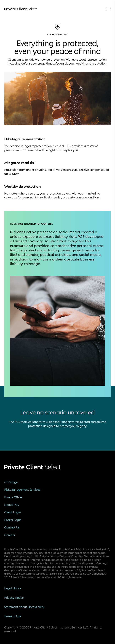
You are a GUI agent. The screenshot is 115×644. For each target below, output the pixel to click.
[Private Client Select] (21, 9)
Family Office (13, 497)
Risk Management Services (22, 489)
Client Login (13, 512)
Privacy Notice (14, 597)
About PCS (12, 505)
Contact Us (12, 527)
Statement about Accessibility (24, 607)
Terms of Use (13, 616)
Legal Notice (13, 588)
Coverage (11, 482)
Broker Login (13, 520)
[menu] (108, 9)
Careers (10, 535)
